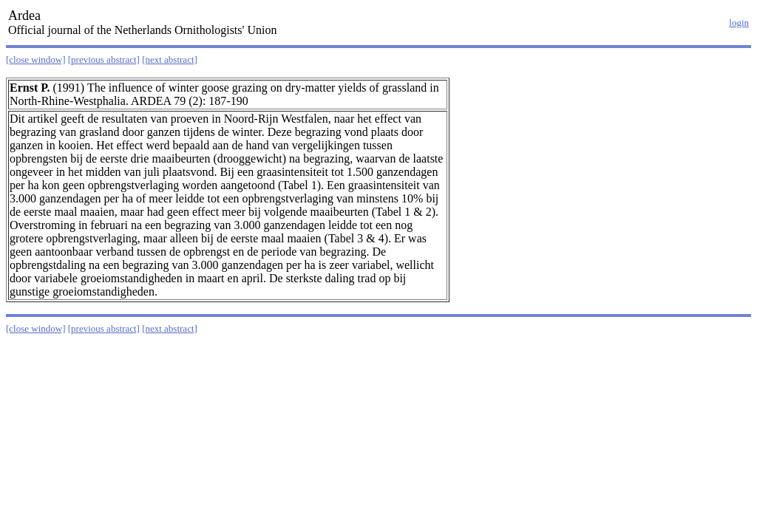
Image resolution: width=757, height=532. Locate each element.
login (739, 23)
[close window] (36, 59)
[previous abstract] (104, 59)
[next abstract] (170, 59)
